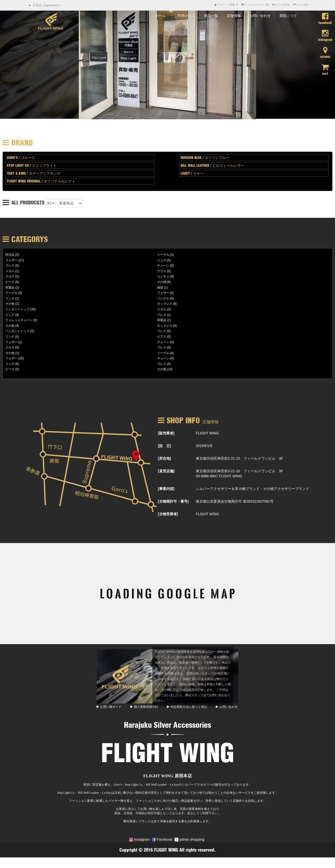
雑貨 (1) (162, 298)
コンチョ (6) (165, 287)
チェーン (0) (165, 353)
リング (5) (164, 271)
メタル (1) (12, 282)
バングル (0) (165, 309)
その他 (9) (164, 293)
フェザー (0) (165, 303)
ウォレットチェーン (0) (21, 331)
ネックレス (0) (167, 336)
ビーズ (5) (12, 380)
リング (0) (12, 347)
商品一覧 (211, 26)
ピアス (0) (164, 347)
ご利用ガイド (185, 26)
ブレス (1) (164, 325)
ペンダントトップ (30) (21, 320)
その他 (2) (12, 314)
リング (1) (12, 309)
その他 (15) (165, 380)
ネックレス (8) (167, 314)
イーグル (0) (14, 303)
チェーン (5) (165, 276)
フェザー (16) (15, 369)
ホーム (160, 26)
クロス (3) (12, 287)
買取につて (288, 26)
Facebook (162, 850)
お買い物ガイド (109, 717)
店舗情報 (234, 26)
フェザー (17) (15, 271)
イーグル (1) (165, 265)
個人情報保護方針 (144, 717)
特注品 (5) (12, 265)
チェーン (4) (165, 369)
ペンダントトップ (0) (20, 342)
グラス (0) (164, 282)
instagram (139, 850)
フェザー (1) (14, 353)
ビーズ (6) (12, 293)
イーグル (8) (165, 364)
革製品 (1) (164, 331)
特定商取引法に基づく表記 (187, 717)
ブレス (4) (164, 374)
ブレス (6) (12, 276)
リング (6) (12, 374)
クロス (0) (12, 358)
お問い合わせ (260, 26)
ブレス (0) (164, 342)
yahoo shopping (190, 850)
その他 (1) (12, 364)
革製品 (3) (12, 298)
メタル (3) (164, 320)
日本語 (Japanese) (44, 5)
